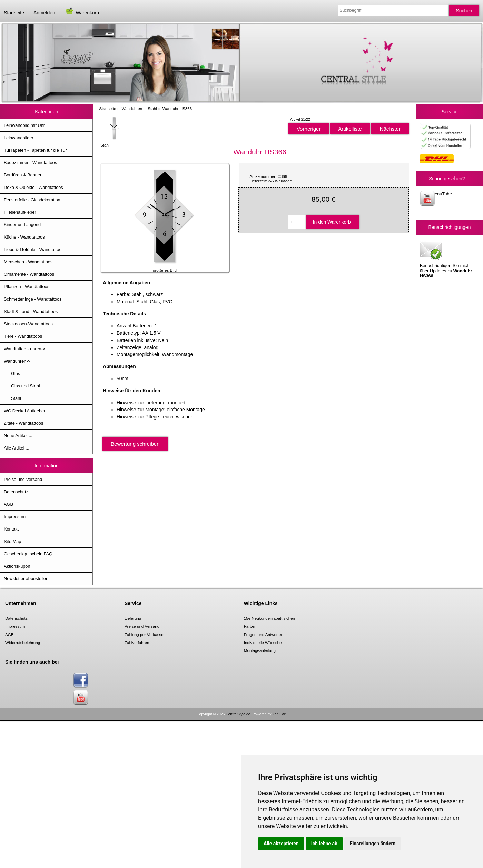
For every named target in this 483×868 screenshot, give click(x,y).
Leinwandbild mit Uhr (24, 125)
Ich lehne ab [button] (324, 844)
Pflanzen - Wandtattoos (27, 287)
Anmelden (44, 13)
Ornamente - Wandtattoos (29, 274)
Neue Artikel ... (18, 436)
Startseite (14, 13)
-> (17, 361)
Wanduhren (132, 108)
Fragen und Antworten (264, 634)
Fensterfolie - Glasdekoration (32, 200)
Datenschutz (16, 492)
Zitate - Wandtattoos (23, 423)
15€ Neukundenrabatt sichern (270, 618)
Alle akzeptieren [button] (281, 844)
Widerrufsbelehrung (23, 642)
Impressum (15, 517)
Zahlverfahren (137, 642)
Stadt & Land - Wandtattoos (31, 311)
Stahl (152, 108)
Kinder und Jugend (22, 225)
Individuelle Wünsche (263, 642)
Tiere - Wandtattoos (23, 336)
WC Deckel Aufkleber (24, 411)
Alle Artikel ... (17, 448)
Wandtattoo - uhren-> (24, 349)
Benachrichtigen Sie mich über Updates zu (446, 259)
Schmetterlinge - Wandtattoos (33, 299)
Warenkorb (82, 13)
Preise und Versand (23, 479)
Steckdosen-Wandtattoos (28, 324)
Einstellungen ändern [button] (373, 844)
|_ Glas (12, 374)
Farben (250, 626)
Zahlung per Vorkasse (144, 634)
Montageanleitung (260, 650)
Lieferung (133, 618)
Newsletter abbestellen (26, 579)
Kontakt (11, 529)
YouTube (436, 199)
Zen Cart (279, 714)
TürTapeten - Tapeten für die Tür (35, 150)
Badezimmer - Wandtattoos (30, 163)
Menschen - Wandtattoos (28, 262)
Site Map (12, 541)
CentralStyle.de (238, 714)
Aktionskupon (17, 566)
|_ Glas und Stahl (22, 386)
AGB (8, 504)
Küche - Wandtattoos (24, 237)
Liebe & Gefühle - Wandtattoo (33, 249)
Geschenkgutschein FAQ (28, 554)
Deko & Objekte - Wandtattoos (33, 187)
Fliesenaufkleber (20, 212)
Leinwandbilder (19, 138)
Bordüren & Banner (23, 175)
